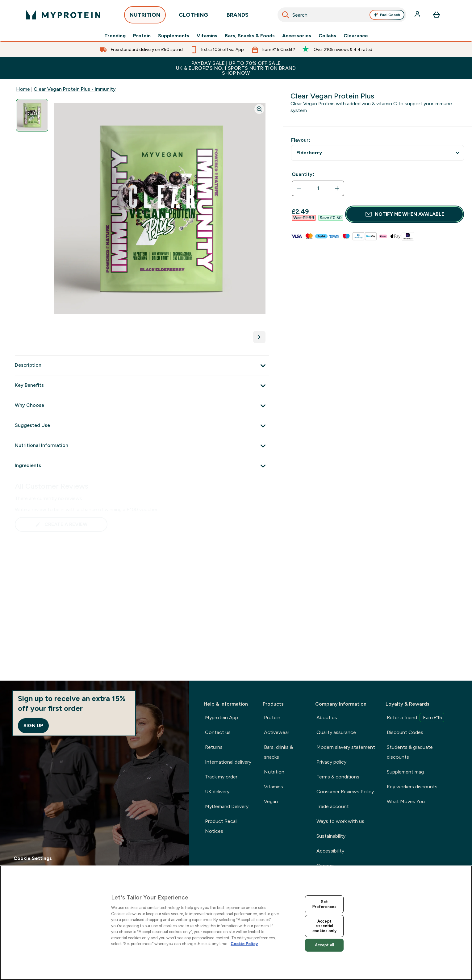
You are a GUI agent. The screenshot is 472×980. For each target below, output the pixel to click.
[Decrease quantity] (299, 188)
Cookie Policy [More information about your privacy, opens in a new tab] (244, 944)
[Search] (286, 15)
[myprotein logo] (63, 15)
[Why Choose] (142, 406)
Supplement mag (405, 772)
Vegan (271, 801)
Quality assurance (336, 732)
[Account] (418, 15)
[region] (236, 923)
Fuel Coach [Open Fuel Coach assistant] (387, 15)
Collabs (327, 36)
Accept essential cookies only (324, 926)
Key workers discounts (412, 787)
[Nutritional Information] (142, 446)
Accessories (297, 36)
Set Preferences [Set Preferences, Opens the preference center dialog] (324, 904)
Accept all (324, 945)
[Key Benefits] (142, 386)
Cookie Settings (33, 858)
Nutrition (274, 772)
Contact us (218, 732)
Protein (142, 36)
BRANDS (238, 17)
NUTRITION (145, 17)
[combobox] (342, 15)
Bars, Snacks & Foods (250, 36)
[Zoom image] (259, 109)
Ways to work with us (340, 821)
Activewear (277, 732)
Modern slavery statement (346, 747)
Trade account (333, 806)
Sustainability (331, 836)
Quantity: (303, 174)
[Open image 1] (32, 115)
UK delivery (217, 792)
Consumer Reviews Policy (345, 792)
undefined (378, 153)
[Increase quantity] (337, 188)
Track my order (221, 777)
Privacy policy (331, 762)
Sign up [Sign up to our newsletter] (33, 726)
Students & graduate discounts (410, 752)
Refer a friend (416, 717)
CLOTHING (193, 17)
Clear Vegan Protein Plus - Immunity (75, 89)
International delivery (228, 762)
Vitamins (207, 36)
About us (327, 717)
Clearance (356, 36)
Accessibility (330, 851)
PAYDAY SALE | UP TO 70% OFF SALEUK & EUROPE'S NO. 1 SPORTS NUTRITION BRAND (236, 68)
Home (23, 89)
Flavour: (301, 140)
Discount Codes (405, 732)
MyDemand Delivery (227, 806)
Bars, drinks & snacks (278, 752)
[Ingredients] (142, 466)
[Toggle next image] (259, 337)
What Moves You (406, 801)
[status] (318, 188)
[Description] (142, 366)
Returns (214, 747)
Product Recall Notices (221, 826)
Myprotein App (221, 717)
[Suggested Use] (142, 426)
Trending (115, 36)
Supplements (174, 36)
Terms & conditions (338, 777)
